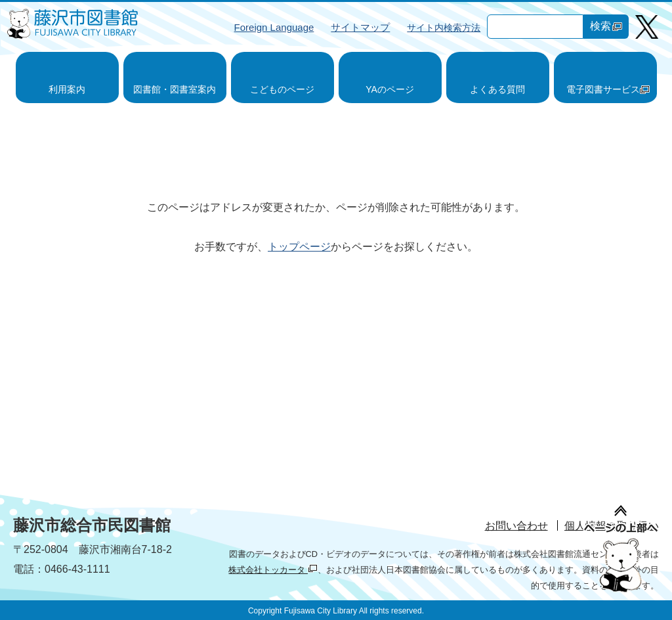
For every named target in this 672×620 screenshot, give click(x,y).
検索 (606, 26)
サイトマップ (360, 27)
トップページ (299, 247)
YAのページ (390, 89)
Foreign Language (274, 27)
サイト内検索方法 (444, 28)
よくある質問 (497, 89)
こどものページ (282, 89)
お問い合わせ (516, 526)
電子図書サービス (608, 89)
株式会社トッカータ (273, 570)
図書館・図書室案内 (175, 89)
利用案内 (67, 89)
